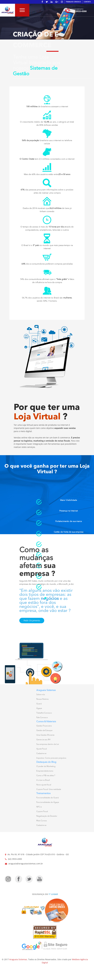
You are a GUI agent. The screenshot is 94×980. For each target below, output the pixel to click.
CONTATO (87, 2)
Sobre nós (41, 695)
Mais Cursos (42, 821)
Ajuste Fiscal (42, 749)
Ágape (39, 708)
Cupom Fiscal (42, 812)
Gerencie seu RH (43, 740)
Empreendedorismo (45, 771)
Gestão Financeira (44, 726)
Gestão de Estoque (44, 731)
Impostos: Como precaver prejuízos (51, 758)
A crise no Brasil (43, 780)
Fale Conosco (42, 718)
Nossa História (42, 699)
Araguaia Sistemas (18, 959)
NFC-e (39, 807)
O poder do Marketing (46, 766)
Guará (39, 704)
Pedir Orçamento (32, 620)
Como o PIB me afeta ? (46, 776)
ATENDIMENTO (77, 9)
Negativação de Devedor (47, 816)
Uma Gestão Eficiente (45, 735)
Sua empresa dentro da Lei (48, 744)
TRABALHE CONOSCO (73, 2)
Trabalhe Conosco (44, 713)
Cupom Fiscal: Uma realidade (49, 789)
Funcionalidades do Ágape (48, 802)
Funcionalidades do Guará (48, 798)
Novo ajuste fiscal (44, 785)
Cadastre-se (41, 753)
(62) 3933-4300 (79, 12)
